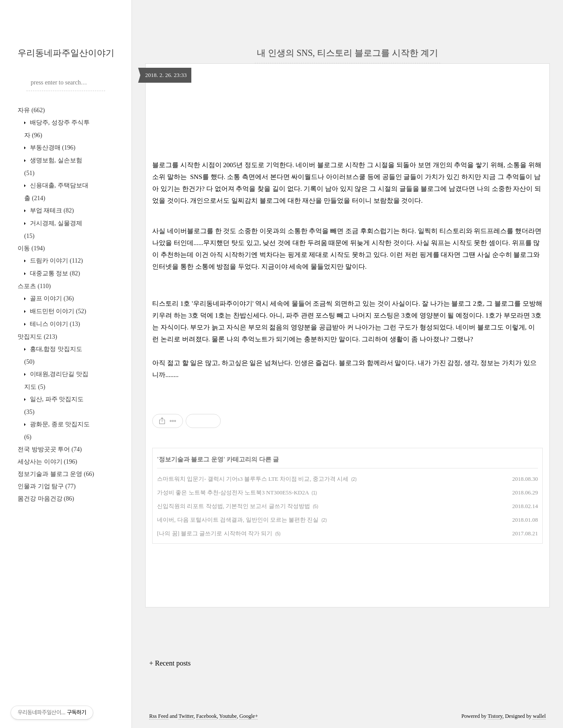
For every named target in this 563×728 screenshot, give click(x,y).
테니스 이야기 (54, 324)
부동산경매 (52, 148)
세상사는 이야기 (47, 462)
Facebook (207, 716)
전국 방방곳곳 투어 (50, 449)
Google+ (249, 716)
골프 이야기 (51, 298)
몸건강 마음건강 (46, 499)
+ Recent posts (170, 663)
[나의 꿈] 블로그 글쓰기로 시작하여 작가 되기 (215, 533)
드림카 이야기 (55, 261)
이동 (31, 248)
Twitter (186, 716)
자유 (31, 110)
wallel (539, 716)
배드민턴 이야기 (57, 311)
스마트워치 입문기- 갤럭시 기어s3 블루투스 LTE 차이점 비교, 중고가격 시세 (253, 479)
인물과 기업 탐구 (47, 486)
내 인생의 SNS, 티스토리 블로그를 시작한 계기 (347, 53)
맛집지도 (37, 337)
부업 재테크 (51, 210)
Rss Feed (159, 716)
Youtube (228, 716)
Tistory (495, 716)
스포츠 (34, 286)
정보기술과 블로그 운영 (56, 474)
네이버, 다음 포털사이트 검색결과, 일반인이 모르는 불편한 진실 (238, 520)
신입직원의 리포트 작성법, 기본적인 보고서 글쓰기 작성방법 (234, 506)
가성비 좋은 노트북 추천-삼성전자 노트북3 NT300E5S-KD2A (233, 492)
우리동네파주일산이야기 (66, 53)
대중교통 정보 (54, 273)
